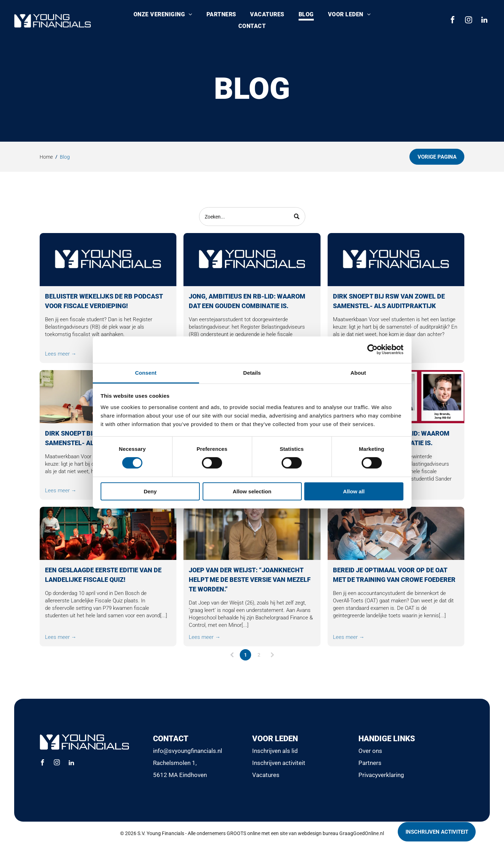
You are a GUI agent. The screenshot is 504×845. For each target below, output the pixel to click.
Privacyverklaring (381, 775)
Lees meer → (61, 354)
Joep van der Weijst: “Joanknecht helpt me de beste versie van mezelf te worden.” (250, 580)
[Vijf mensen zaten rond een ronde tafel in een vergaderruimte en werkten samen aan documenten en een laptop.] (396, 533)
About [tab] (358, 373)
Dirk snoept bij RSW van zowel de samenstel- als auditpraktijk (389, 301)
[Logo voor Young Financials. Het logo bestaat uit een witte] (252, 260)
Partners (370, 763)
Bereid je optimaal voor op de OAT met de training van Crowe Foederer (394, 575)
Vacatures (266, 775)
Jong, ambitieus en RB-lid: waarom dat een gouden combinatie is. (247, 301)
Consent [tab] (146, 373)
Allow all (354, 491)
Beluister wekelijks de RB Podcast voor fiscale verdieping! (104, 301)
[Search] (252, 217)
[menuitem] (163, 15)
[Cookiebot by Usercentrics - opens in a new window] (372, 350)
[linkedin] (485, 21)
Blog (65, 157)
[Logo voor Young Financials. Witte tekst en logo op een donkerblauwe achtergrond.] (108, 260)
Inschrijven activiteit (279, 763)
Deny (150, 491)
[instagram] (469, 21)
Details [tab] (252, 373)
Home (46, 157)
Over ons (370, 751)
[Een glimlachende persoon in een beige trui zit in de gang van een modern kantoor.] (252, 533)
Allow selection (252, 491)
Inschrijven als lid (275, 751)
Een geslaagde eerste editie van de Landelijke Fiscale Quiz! (103, 575)
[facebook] (453, 21)
